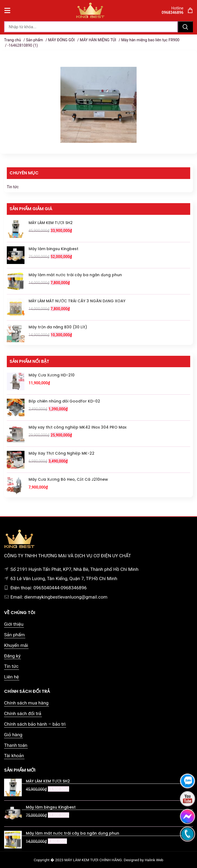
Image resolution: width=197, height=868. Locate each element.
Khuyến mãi (16, 645)
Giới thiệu (14, 624)
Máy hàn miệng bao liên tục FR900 (150, 40)
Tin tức (13, 187)
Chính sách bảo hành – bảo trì (35, 724)
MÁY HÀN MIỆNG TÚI (98, 40)
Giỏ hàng (13, 735)
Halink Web (154, 860)
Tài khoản (14, 756)
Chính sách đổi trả (23, 713)
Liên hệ (11, 677)
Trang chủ (13, 40)
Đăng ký (12, 656)
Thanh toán (16, 745)
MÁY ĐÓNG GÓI (61, 40)
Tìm (185, 27)
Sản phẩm (34, 40)
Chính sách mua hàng (26, 703)
